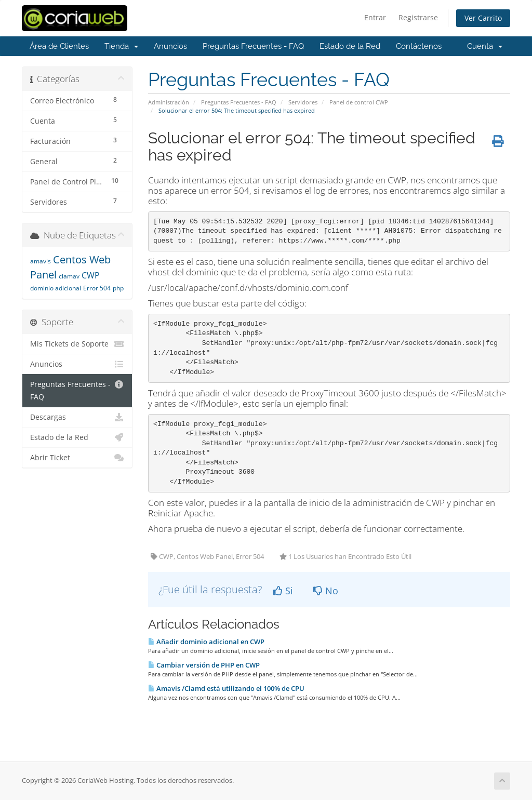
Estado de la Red (350, 46)
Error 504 (97, 288)
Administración (169, 102)
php (118, 288)
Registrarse (418, 17)
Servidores (303, 102)
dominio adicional (56, 288)
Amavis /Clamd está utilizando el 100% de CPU (226, 688)
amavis (41, 261)
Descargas (77, 417)
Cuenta (485, 46)
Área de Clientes (59, 46)
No (326, 591)
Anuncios (170, 46)
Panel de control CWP (359, 102)
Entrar (375, 17)
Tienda (121, 46)
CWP (91, 275)
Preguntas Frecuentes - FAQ (253, 46)
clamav (69, 276)
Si (283, 591)
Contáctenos (419, 46)
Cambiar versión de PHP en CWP (204, 665)
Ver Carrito (483, 18)
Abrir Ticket (77, 458)
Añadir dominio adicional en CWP (206, 642)
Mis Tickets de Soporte (77, 344)
